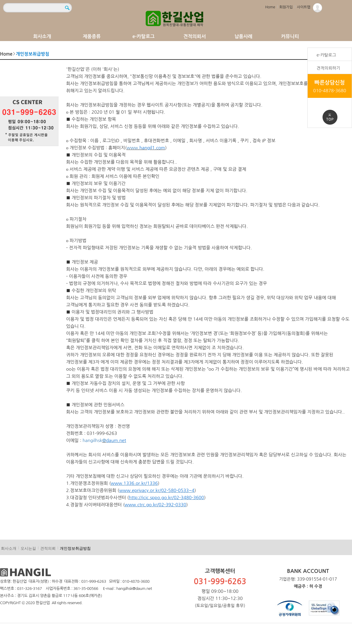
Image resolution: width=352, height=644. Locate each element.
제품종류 (92, 36)
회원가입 (286, 7)
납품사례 (243, 36)
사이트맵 (304, 7)
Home (270, 7)
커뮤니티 (290, 36)
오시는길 (28, 548)
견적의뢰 (48, 548)
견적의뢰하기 (328, 68)
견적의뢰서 (194, 36)
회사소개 (42, 36)
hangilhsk (92, 440)
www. (133, 148)
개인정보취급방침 (75, 548)
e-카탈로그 (144, 36)
